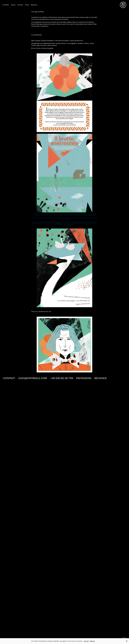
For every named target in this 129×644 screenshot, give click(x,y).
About (13, 5)
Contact (20, 5)
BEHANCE (101, 378)
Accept (86, 641)
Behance (34, 5)
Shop (27, 5)
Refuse (92, 641)
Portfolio (6, 5)
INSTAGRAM (84, 378)
